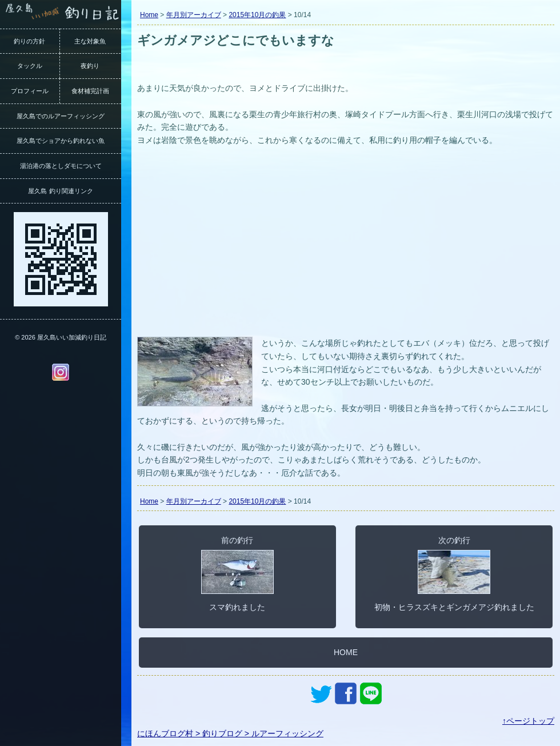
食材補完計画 (90, 91)
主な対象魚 (90, 41)
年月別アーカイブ (194, 15)
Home (149, 15)
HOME (346, 652)
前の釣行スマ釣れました (237, 573)
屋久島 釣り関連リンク (60, 191)
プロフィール (30, 91)
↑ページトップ (528, 721)
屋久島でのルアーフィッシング (61, 116)
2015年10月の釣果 (257, 15)
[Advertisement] (346, 248)
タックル (30, 66)
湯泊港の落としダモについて (61, 166)
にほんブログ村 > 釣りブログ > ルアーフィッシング (230, 733)
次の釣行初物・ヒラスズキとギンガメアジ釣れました (454, 573)
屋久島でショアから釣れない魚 (61, 141)
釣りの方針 (29, 41)
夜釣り (90, 66)
